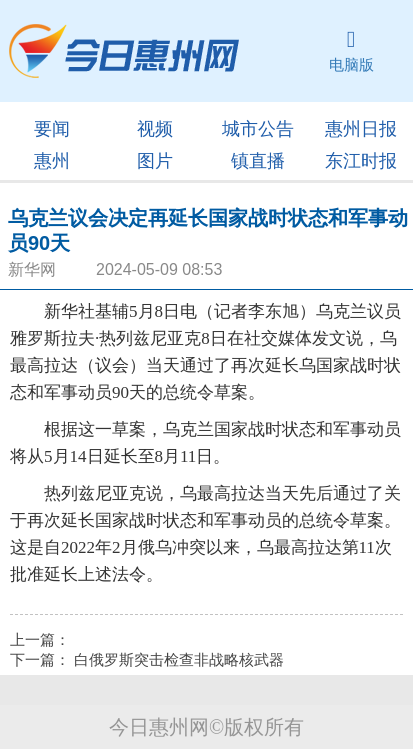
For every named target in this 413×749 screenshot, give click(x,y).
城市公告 (258, 129)
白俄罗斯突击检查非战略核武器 (179, 660)
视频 (155, 129)
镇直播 (258, 161)
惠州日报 (361, 129)
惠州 (52, 161)
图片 (155, 161)
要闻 (52, 129)
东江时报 (361, 161)
